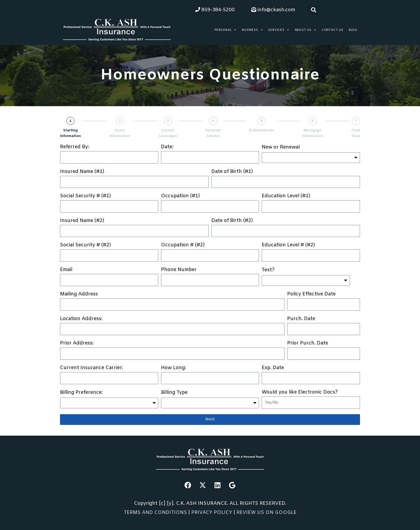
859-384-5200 (215, 10)
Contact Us (333, 30)
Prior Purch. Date (308, 343)
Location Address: (81, 319)
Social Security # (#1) (85, 196)
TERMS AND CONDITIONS (155, 513)
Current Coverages (168, 133)
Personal (226, 30)
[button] (314, 10)
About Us (305, 30)
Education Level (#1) (286, 196)
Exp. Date (273, 368)
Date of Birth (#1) (232, 172)
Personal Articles (213, 133)
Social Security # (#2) (85, 245)
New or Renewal (281, 147)
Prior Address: (77, 343)
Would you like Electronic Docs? (300, 392)
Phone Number (179, 270)
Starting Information (70, 133)
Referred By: (74, 147)
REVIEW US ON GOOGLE (267, 513)
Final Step (356, 133)
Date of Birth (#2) (232, 221)
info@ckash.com (273, 10)
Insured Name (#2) (82, 221)
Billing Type (174, 393)
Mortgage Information (313, 133)
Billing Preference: (81, 393)
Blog (353, 30)
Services (279, 30)
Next (210, 419)
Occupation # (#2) (183, 245)
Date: (167, 147)
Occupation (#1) (180, 196)
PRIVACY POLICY (212, 513)
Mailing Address (79, 294)
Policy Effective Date (311, 294)
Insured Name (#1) (82, 172)
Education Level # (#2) (288, 245)
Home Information (120, 133)
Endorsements (261, 130)
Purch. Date (301, 319)
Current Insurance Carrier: (91, 368)
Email (66, 270)
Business (252, 30)
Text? (268, 270)
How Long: (173, 368)
